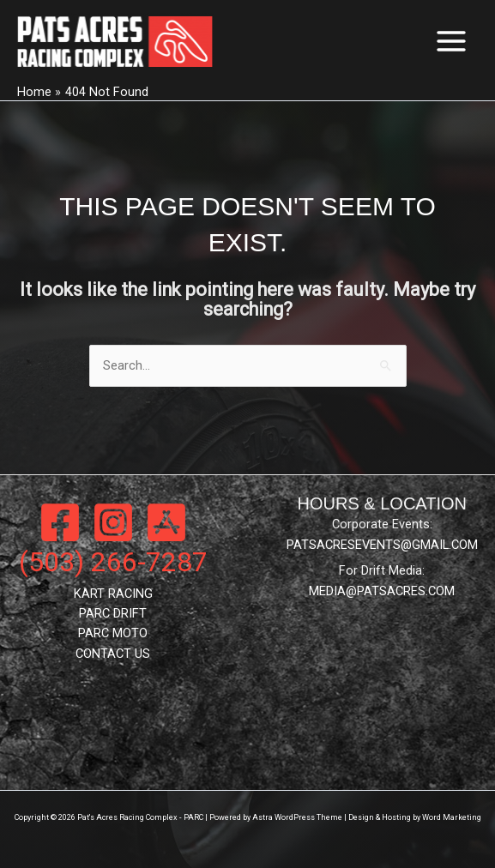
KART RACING (113, 594)
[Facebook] (60, 522)
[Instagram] (113, 522)
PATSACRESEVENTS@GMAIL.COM (382, 545)
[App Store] (166, 522)
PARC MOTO (113, 633)
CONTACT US (113, 654)
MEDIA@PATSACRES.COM (382, 591)
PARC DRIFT (113, 613)
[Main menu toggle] (451, 41)
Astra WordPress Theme (297, 817)
